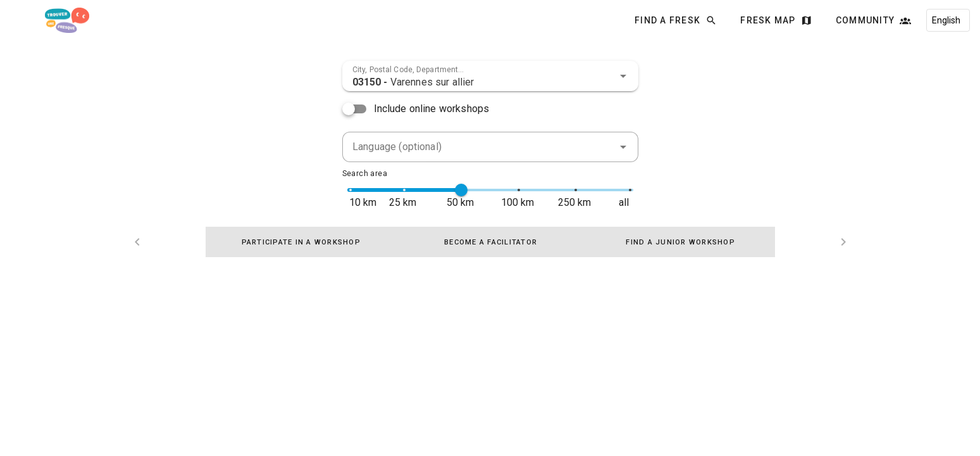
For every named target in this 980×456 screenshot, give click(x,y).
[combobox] (490, 76)
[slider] (461, 190)
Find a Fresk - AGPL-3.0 (181, 425)
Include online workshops (432, 109)
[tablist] (490, 242)
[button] (623, 76)
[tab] (301, 242)
